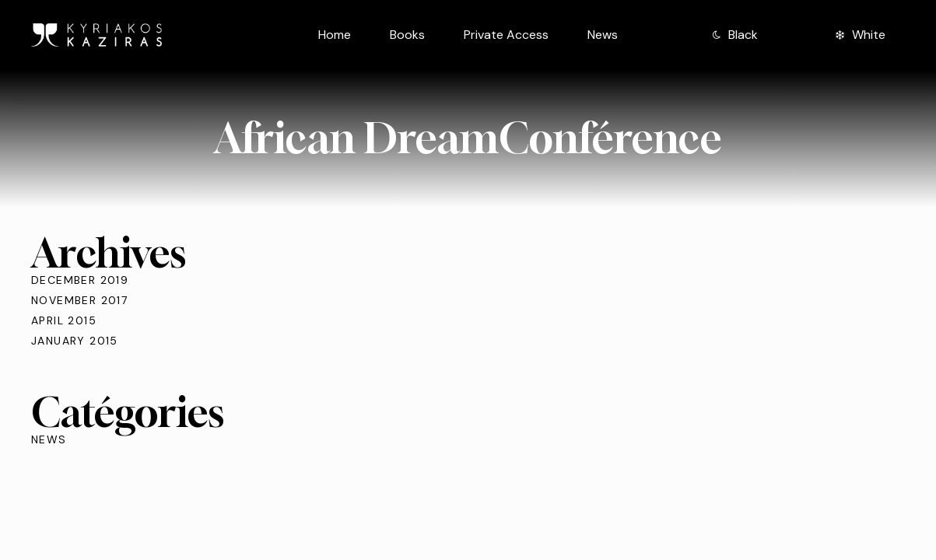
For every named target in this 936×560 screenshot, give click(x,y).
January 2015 (75, 341)
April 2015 (64, 320)
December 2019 (80, 280)
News (49, 439)
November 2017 (79, 300)
